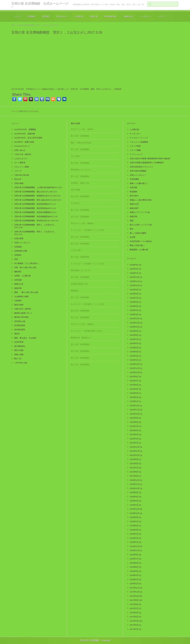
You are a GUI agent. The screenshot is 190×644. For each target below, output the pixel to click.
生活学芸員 (19, 342)
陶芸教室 (74, 291)
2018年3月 (135, 575)
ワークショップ (136, 154)
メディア (162, 16)
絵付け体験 (75, 190)
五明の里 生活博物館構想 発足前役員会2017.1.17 (35, 204)
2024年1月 (135, 360)
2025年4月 (135, 310)
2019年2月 (135, 538)
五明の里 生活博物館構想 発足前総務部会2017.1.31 (36, 217)
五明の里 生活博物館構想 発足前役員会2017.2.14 (35, 208)
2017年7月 (135, 608)
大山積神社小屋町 (22, 297)
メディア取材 (135, 146)
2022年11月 (136, 410)
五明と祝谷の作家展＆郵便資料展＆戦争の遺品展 (150, 159)
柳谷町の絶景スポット (23, 313)
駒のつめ (18, 359)
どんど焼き (75, 156)
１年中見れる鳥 (21, 363)
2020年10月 (136, 488)
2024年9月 (135, 331)
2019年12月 (136, 509)
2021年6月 (135, 472)
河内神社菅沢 (20, 330)
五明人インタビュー (22, 243)
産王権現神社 (20, 346)
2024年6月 (135, 343)
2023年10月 (136, 372)
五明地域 (31, 16)
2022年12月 (136, 406)
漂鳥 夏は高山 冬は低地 (25, 338)
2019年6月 (135, 526)
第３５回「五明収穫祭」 (81, 176)
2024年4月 (135, 352)
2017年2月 (135, 625)
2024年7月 (135, 339)
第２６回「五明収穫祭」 (81, 311)
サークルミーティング (139, 138)
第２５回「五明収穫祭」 (81, 317)
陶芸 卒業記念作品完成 (81, 143)
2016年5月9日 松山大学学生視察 (28, 138)
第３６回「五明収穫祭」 (81, 163)
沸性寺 (17, 334)
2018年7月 (135, 559)
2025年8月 (135, 294)
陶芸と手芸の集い (137, 245)
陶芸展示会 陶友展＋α (81, 338)
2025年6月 (135, 302)
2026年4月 (135, 265)
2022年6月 (135, 430)
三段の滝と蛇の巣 (22, 175)
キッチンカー (135, 134)
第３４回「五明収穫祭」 (81, 196)
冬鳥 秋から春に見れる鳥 (25, 267)
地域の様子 (134, 208)
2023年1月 (135, 401)
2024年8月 (135, 335)
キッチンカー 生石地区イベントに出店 (87, 304)
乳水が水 (18, 179)
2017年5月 (135, 617)
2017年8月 (135, 604)
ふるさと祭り (76, 250)
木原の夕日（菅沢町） (23, 309)
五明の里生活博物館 (138, 171)
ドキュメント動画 (22, 167)
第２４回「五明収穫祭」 (81, 344)
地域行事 (94, 16)
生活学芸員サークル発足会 (141, 241)
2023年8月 (135, 377)
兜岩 (16, 259)
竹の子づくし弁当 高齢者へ (83, 129)
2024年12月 (136, 319)
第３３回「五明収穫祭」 (81, 210)
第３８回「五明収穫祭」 (81, 136)
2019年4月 (135, 530)
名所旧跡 (45, 16)
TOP (13, 25)
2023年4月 (135, 389)
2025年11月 (136, 281)
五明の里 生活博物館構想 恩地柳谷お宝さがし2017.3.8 (37, 196)
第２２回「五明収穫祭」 (81, 358)
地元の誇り (134, 196)
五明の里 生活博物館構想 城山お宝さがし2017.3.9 (35, 192)
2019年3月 (135, 534)
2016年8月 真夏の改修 (24, 142)
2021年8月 (135, 464)
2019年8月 (135, 517)
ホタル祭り (75, 203)
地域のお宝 (129, 16)
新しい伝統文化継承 (138, 233)
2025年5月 (135, 306)
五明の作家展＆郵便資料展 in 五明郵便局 (147, 163)
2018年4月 (135, 571)
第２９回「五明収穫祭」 (81, 257)
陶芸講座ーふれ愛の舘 (139, 250)
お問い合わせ (20, 150)
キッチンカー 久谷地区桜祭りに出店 (86, 331)
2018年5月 (135, 567)
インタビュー (146, 16)
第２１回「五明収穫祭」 (81, 365)
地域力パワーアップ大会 (140, 212)
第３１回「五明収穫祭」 (81, 237)
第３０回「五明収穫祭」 (81, 244)
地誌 (132, 221)
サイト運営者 (20, 163)
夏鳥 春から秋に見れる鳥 (26, 292)
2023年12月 (136, 364)
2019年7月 (135, 522)
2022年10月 (136, 414)
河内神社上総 (20, 321)
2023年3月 (135, 393)
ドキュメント (62, 16)
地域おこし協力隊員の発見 (141, 200)
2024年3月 (135, 356)
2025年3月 (135, 314)
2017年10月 (136, 596)
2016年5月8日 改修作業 (25, 134)
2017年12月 (136, 588)
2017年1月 (135, 629)
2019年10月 (136, 513)
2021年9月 (135, 459)
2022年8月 (135, 422)
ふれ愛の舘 (79, 16)
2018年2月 (135, 580)
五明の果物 (19, 183)
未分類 (132, 237)
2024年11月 (136, 323)
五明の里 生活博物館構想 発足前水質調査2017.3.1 (35, 212)
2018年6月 (135, 563)
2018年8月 (135, 555)
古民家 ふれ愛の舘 (22, 276)
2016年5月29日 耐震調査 (25, 129)
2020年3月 (135, 497)
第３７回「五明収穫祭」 (81, 149)
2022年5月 (135, 435)
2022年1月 (135, 443)
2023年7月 (135, 381)
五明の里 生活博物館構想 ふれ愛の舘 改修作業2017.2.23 (38, 187)
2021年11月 (136, 451)
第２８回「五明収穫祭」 (81, 277)
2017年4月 (136, 621)
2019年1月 (135, 542)
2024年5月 (135, 348)
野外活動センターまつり (81, 170)
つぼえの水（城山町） (23, 154)
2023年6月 (135, 385)
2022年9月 (135, 418)
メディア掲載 (135, 150)
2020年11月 (136, 484)
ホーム (18, 16)
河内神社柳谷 (20, 325)
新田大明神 (19, 305)
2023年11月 (136, 368)
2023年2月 (135, 397)
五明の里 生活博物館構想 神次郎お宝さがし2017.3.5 (36, 221)
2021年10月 (136, 455)
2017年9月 (136, 600)
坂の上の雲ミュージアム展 (141, 225)
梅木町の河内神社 (22, 317)
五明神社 (18, 255)
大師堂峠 (18, 301)
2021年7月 (135, 468)
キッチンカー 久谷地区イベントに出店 (87, 230)
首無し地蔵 (19, 354)
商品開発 (133, 192)
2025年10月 (136, 285)
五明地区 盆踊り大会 (80, 183)
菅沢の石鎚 (19, 350)
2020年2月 (135, 501)
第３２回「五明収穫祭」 (81, 217)
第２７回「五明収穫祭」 (81, 297)
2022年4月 (135, 439)
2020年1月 (135, 505)
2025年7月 (135, 298)
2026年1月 (135, 273)
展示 (132, 229)
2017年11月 (136, 592)
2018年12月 (136, 546)
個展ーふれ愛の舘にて (139, 183)
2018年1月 (135, 584)
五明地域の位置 (21, 251)
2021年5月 (135, 476)
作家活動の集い (111, 16)
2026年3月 (135, 269)
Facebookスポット (22, 146)
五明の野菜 (19, 239)
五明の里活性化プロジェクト (142, 167)
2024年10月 (136, 327)
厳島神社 (18, 272)
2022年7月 (135, 426)
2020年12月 (136, 480)
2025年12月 (136, 277)
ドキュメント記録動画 (139, 142)
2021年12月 (136, 447)
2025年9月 (135, 290)
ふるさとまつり (21, 159)
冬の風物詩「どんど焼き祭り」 (27, 263)
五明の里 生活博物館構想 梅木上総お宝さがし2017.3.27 (38, 200)
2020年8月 (135, 492)
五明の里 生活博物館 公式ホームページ (40, 4)
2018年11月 (136, 550)
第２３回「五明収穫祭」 (81, 351)
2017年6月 (135, 613)
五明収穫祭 (134, 179)
